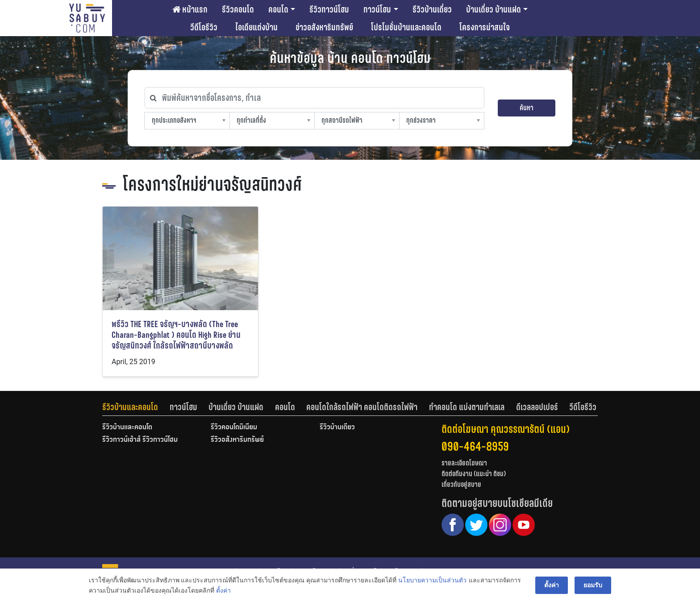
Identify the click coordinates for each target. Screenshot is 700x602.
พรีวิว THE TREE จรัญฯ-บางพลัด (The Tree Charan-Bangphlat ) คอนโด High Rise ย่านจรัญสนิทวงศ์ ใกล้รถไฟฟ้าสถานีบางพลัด (176, 335)
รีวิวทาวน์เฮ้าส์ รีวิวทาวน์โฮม (140, 440)
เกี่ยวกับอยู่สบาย (461, 484)
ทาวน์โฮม (377, 9)
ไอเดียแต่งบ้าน (256, 27)
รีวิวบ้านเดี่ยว (432, 9)
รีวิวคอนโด (238, 9)
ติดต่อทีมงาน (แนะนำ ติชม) (474, 474)
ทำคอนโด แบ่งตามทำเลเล (467, 407)
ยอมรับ (593, 585)
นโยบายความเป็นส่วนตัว (432, 580)
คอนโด (278, 9)
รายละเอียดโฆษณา (464, 463)
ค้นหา (527, 108)
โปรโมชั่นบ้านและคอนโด (406, 27)
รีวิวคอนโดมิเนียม (234, 428)
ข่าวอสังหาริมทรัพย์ (324, 27)
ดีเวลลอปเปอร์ (537, 407)
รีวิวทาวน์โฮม (329, 9)
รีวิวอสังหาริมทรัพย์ (237, 440)
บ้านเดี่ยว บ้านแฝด (494, 9)
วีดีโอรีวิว (204, 27)
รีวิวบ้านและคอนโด (130, 407)
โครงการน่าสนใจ (485, 27)
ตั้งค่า (223, 590)
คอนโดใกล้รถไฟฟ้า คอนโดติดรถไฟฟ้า (362, 407)
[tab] (136, 407)
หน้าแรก (190, 9)
